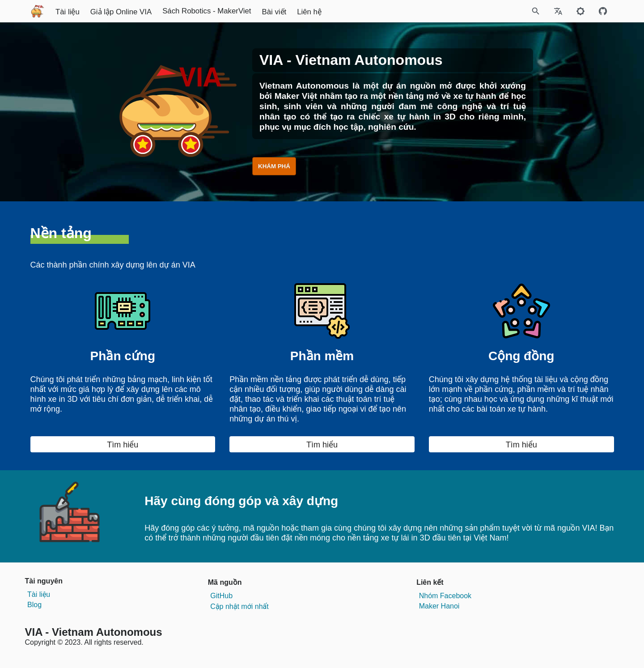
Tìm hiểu (123, 445)
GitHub (221, 596)
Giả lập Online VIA (204, 12)
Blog (34, 605)
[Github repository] (603, 11)
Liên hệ (392, 12)
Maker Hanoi (439, 606)
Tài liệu (150, 12)
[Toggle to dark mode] (580, 11)
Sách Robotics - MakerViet (289, 11)
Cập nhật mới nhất (239, 606)
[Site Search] (496, 11)
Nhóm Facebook (445, 596)
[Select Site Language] (558, 11)
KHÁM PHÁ (274, 166)
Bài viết (357, 12)
